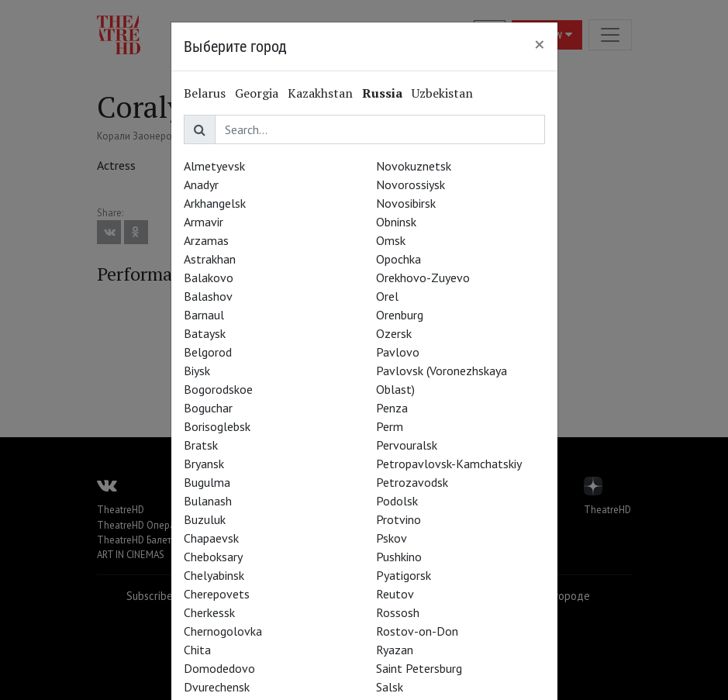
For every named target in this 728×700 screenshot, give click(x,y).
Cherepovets (217, 594)
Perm (390, 426)
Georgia (257, 93)
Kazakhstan (320, 93)
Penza (392, 408)
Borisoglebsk (217, 426)
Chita (197, 650)
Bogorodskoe (218, 389)
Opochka (399, 259)
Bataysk (205, 333)
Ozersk (394, 333)
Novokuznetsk (414, 166)
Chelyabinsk (214, 575)
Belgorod (208, 352)
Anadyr (201, 184)
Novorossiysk (411, 184)
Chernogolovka (223, 631)
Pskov (392, 538)
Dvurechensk (217, 687)
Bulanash (208, 501)
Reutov (395, 594)
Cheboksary (213, 557)
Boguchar (208, 408)
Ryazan (395, 650)
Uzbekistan (442, 93)
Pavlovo (398, 352)
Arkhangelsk (215, 203)
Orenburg (400, 315)
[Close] (540, 44)
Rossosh (398, 612)
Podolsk (397, 501)
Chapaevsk (211, 538)
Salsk (390, 687)
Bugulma (207, 482)
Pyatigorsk (404, 575)
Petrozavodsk (412, 482)
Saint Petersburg (419, 668)
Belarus (205, 93)
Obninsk (396, 222)
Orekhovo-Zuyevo (423, 278)
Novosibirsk (406, 203)
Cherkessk (209, 612)
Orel (387, 296)
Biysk (197, 371)
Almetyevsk (214, 166)
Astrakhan (210, 259)
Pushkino (399, 557)
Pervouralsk (407, 445)
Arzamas (206, 240)
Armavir (204, 222)
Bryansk (204, 464)
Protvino (399, 519)
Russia (382, 93)
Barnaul (204, 315)
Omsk (391, 240)
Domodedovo (219, 668)
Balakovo (209, 278)
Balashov (208, 296)
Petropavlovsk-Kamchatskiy (449, 464)
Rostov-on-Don (417, 631)
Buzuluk (205, 519)
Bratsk (201, 445)
